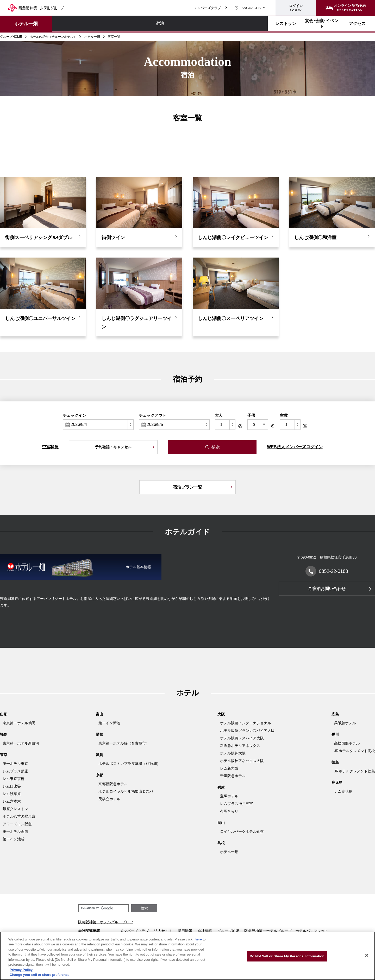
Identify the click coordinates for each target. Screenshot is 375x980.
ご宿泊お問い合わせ (327, 589)
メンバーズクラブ (207, 8)
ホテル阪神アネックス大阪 (242, 761)
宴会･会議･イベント (166, 24)
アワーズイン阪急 (17, 824)
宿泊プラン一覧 (187, 487)
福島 (4, 734)
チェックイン (74, 415)
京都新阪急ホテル (113, 784)
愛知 (99, 734)
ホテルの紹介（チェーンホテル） (53, 37)
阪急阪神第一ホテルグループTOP (106, 922)
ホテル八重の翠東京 (19, 816)
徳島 (335, 762)
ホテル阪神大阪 (233, 753)
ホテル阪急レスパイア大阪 (242, 738)
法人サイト (163, 931)
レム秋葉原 (12, 794)
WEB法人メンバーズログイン (295, 447)
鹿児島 (337, 783)
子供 (251, 415)
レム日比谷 (12, 786)
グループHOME (11, 37)
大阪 (221, 714)
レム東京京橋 (14, 779)
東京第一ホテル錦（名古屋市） (124, 743)
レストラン (121, 24)
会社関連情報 (89, 931)
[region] (187, 956)
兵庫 (221, 787)
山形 (4, 714)
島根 (221, 843)
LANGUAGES (248, 8)
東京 (4, 755)
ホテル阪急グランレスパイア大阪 (247, 731)
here (199, 939)
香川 (335, 734)
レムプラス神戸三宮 (236, 804)
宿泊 (75, 24)
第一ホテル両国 (15, 831)
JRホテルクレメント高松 (355, 751)
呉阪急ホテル (345, 723)
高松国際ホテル (347, 743)
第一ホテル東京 (15, 764)
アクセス (212, 24)
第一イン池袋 (14, 839)
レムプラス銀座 (15, 771)
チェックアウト (152, 415)
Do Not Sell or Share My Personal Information (287, 956)
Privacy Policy (21, 970)
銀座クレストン (15, 809)
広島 (335, 714)
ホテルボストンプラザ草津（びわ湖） (129, 764)
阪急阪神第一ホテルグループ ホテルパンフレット (286, 931)
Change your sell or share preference (40, 975)
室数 (284, 415)
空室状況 (50, 447)
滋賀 (99, 755)
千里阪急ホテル (233, 776)
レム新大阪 (229, 768)
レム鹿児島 (343, 791)
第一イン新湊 (109, 723)
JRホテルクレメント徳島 (355, 771)
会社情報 (205, 931)
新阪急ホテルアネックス (240, 746)
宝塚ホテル (229, 796)
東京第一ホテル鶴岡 (19, 723)
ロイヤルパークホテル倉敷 (242, 831)
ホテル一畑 (26, 24)
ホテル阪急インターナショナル (246, 723)
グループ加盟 (228, 931)
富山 (99, 714)
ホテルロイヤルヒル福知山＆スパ (126, 791)
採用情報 (185, 931)
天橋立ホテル (109, 799)
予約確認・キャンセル (113, 447)
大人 (219, 415)
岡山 (221, 823)
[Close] (367, 955)
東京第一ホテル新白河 (21, 743)
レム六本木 (12, 801)
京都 (99, 775)
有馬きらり (229, 811)
